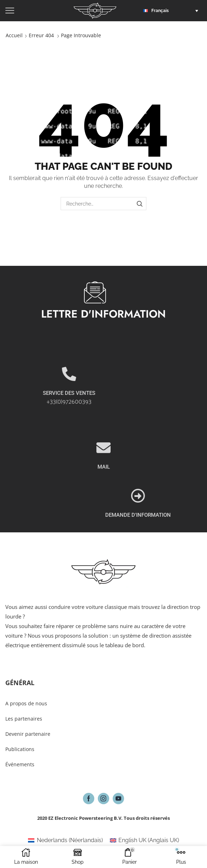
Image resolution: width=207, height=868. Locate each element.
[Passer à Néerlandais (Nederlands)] (65, 840)
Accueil (14, 35)
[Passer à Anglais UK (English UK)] (144, 840)
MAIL (104, 500)
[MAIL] (103, 481)
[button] (172, 11)
